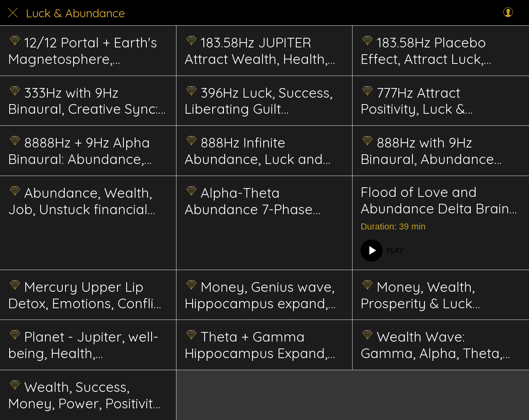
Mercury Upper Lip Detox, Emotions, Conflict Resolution (87, 295)
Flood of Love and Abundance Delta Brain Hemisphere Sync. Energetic (435, 201)
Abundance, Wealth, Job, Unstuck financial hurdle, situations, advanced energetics (80, 201)
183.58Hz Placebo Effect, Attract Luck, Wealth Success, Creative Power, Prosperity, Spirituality (440, 51)
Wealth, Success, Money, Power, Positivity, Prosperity (86, 395)
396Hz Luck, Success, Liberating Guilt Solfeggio (258, 101)
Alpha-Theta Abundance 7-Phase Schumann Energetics (254, 201)
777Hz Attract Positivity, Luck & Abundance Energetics (432, 101)
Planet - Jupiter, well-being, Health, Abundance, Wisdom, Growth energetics (83, 345)
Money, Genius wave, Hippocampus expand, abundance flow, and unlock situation (259, 295)
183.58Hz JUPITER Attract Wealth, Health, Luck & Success (256, 51)
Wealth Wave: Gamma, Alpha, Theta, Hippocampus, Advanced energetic (432, 345)
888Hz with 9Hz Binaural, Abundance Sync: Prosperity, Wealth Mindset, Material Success (438, 151)
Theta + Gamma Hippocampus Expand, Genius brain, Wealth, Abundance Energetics (256, 345)
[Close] (13, 13)
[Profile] (508, 13)
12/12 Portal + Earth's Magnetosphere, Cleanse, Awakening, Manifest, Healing (83, 51)
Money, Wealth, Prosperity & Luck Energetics (418, 295)
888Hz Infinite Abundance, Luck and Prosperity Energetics (254, 151)
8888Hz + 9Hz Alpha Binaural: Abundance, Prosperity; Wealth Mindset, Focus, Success (83, 151)
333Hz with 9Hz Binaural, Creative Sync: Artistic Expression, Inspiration (83, 101)
